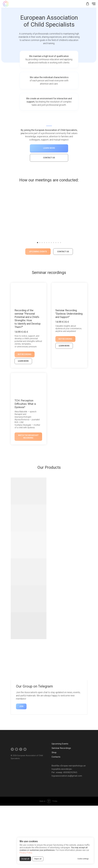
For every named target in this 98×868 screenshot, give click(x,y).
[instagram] (17, 749)
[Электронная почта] (25, 749)
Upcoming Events (60, 744)
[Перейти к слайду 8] (54, 243)
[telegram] (12, 749)
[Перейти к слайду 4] (44, 243)
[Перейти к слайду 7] (51, 243)
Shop (54, 752)
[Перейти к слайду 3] (42, 243)
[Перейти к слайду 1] (38, 243)
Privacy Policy (26, 853)
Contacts (56, 757)
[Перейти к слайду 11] (60, 243)
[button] (88, 4)
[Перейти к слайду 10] (58, 243)
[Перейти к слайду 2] (40, 243)
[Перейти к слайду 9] (56, 243)
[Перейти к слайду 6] (49, 243)
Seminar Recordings (61, 748)
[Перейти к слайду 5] (47, 243)
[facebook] (21, 749)
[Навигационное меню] (94, 4)
